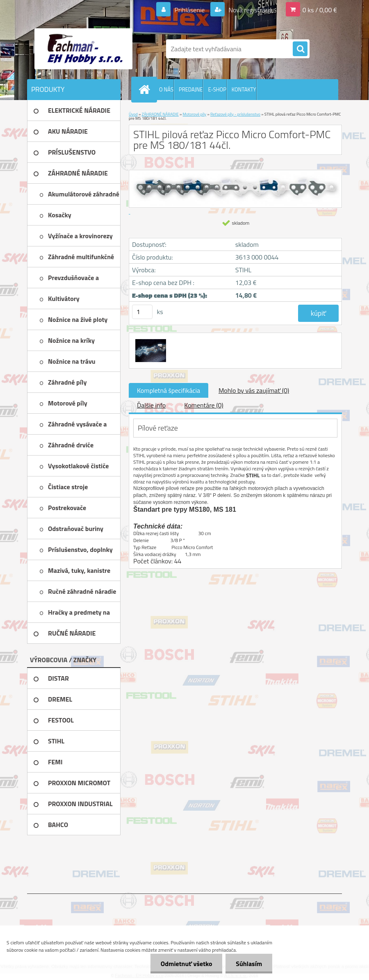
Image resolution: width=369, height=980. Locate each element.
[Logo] (83, 49)
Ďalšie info (151, 405)
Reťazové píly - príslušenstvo (235, 114)
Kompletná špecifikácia (169, 390)
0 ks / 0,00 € (320, 10)
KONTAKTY (244, 89)
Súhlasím (249, 964)
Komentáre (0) (204, 405)
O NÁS (166, 89)
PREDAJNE (191, 89)
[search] (300, 49)
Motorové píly (195, 114)
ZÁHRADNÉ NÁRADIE (160, 114)
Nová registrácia (250, 10)
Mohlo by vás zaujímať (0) (254, 390)
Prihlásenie (190, 10)
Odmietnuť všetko (186, 964)
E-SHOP (217, 89)
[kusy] (142, 312)
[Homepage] (146, 89)
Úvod (133, 114)
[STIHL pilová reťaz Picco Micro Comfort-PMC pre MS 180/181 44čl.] (150, 340)
